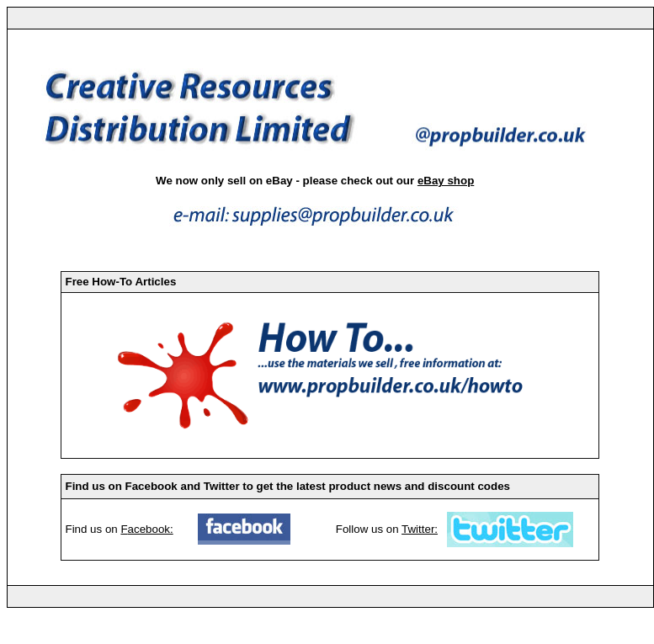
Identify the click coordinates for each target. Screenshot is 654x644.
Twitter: (420, 529)
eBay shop (446, 181)
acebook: (151, 529)
